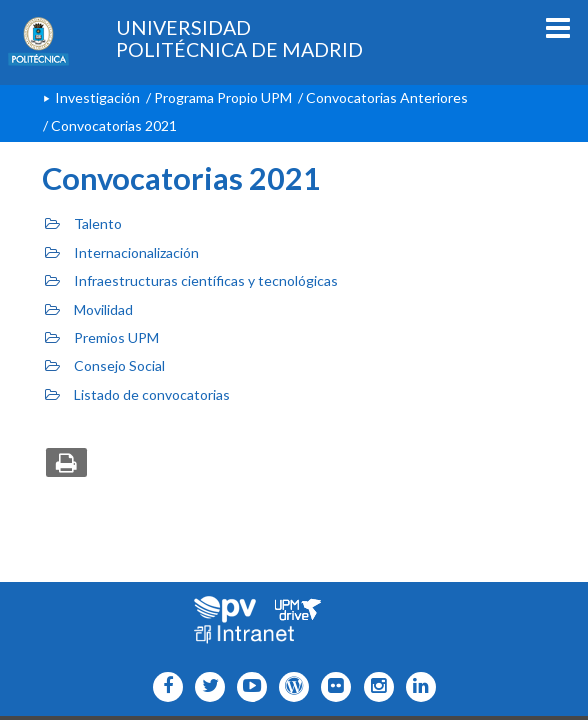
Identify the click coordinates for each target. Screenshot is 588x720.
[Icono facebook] (163, 686)
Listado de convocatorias (137, 394)
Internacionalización (122, 252)
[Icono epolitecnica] (289, 686)
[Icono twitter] (331, 686)
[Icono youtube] (247, 686)
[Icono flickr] (205, 686)
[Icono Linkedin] (416, 686)
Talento (83, 223)
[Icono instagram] (373, 686)
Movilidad (89, 309)
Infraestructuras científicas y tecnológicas (191, 280)
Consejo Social (105, 365)
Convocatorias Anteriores (387, 97)
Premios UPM (102, 337)
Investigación (97, 97)
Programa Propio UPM (223, 97)
